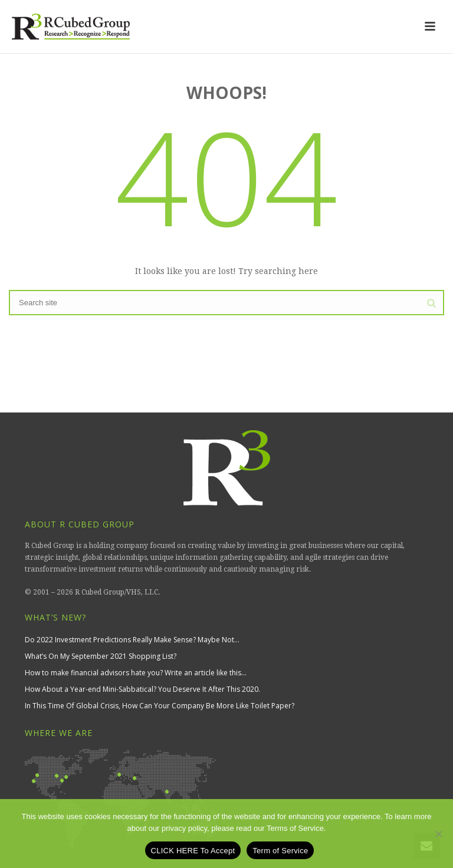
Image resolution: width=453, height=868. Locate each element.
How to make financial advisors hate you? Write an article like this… (136, 673)
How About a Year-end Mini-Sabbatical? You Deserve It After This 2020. (142, 689)
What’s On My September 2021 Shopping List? (101, 656)
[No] (438, 834)
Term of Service (280, 851)
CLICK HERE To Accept (193, 851)
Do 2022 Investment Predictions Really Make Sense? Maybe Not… (132, 640)
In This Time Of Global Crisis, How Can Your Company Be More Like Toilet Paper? (160, 706)
